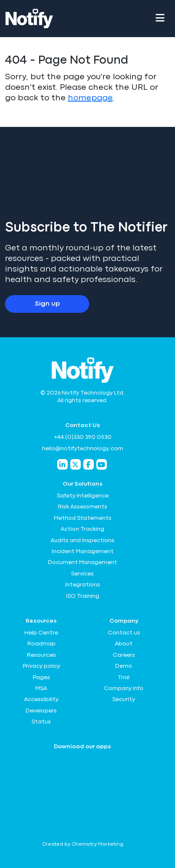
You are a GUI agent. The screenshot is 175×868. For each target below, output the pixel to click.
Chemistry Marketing (97, 844)
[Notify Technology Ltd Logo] (29, 19)
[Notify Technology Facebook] (89, 464)
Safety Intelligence (83, 496)
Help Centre (41, 633)
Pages (41, 677)
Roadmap (41, 644)
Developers (41, 711)
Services (82, 574)
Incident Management (83, 551)
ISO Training (83, 596)
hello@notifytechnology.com (83, 449)
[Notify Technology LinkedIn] (62, 464)
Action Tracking (82, 529)
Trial (124, 677)
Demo (124, 666)
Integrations (83, 585)
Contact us (124, 633)
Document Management (82, 562)
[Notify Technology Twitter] (76, 464)
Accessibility (41, 699)
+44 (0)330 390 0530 (83, 437)
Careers (124, 655)
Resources (41, 655)
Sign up (47, 304)
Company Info (124, 688)
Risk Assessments (83, 507)
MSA (41, 688)
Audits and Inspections (82, 540)
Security (124, 699)
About (124, 644)
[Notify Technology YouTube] (102, 464)
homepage (90, 98)
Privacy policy (41, 666)
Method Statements (83, 518)
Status (41, 722)
